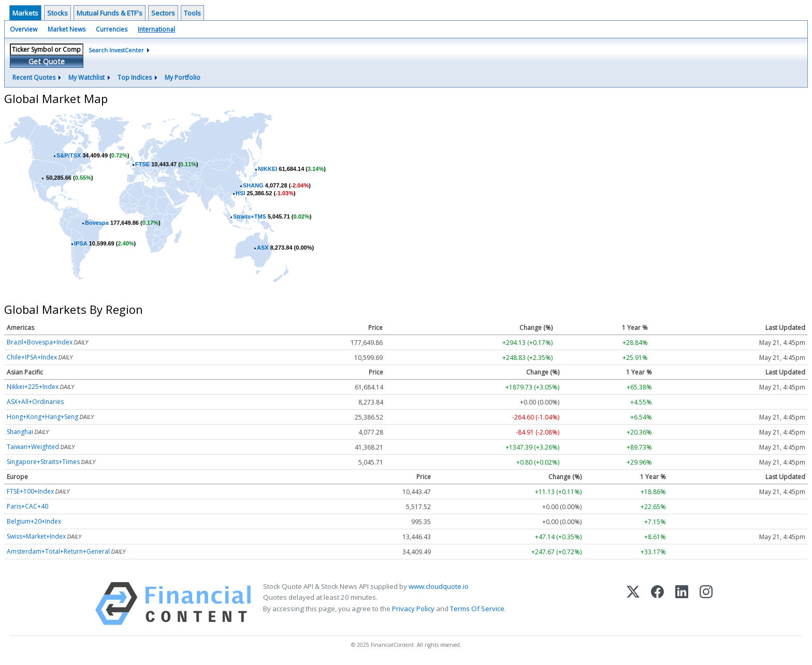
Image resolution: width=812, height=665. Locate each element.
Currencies (112, 29)
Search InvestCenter (116, 50)
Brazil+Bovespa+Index (40, 342)
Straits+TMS (250, 216)
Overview (24, 29)
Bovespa (97, 223)
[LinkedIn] (682, 604)
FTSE (142, 164)
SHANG (253, 185)
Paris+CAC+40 (27, 506)
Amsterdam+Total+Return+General (58, 551)
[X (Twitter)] (633, 604)
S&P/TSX (69, 155)
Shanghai (20, 432)
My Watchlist (86, 77)
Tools (192, 13)
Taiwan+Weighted (33, 447)
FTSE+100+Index (30, 491)
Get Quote (47, 61)
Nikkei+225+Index (33, 387)
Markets (25, 13)
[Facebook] (657, 604)
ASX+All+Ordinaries (35, 402)
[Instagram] (706, 604)
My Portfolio (183, 77)
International (156, 29)
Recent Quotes (34, 77)
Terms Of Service (477, 609)
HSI (240, 193)
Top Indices (135, 77)
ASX (263, 248)
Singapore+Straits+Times (43, 462)
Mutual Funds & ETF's (110, 13)
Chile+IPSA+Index (32, 357)
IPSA (81, 243)
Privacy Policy (413, 609)
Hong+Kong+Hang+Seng (42, 417)
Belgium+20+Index (34, 521)
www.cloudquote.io (439, 586)
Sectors (163, 13)
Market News (67, 29)
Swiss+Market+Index (36, 536)
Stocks (57, 13)
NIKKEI (267, 169)
